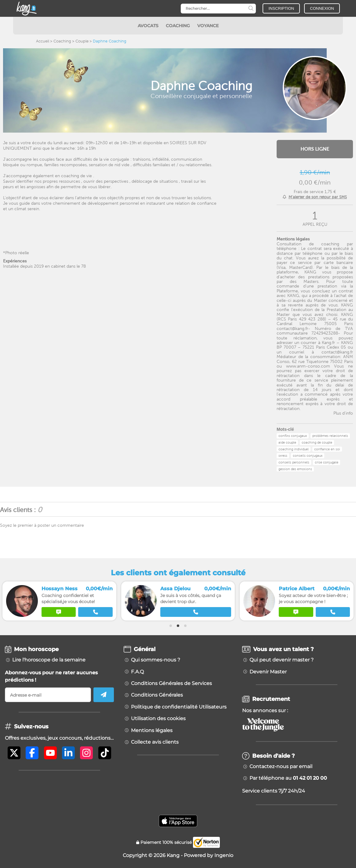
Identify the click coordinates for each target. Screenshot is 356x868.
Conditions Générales (157, 695)
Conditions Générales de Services (171, 683)
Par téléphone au (288, 778)
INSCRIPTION (281, 8)
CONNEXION (322, 8)
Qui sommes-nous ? (156, 660)
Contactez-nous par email (281, 767)
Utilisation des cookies (158, 719)
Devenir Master (268, 672)
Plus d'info (343, 413)
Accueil (43, 41)
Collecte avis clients (155, 742)
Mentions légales (152, 731)
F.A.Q (137, 672)
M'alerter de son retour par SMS (318, 197)
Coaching (62, 41)
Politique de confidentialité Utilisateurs (179, 707)
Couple (82, 41)
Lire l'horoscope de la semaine (49, 660)
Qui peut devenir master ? (282, 660)
